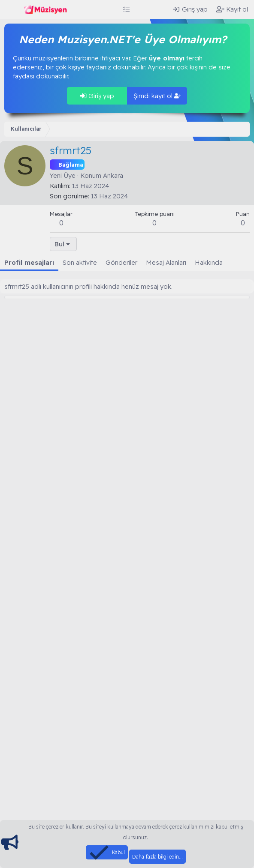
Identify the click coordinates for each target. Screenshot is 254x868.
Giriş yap (97, 96)
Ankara (113, 175)
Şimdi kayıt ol (157, 96)
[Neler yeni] (142, 9)
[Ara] (159, 9)
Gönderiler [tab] (121, 262)
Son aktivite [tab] (80, 262)
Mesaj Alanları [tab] (166, 262)
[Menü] (12, 10)
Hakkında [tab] (209, 262)
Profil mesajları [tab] (29, 262)
